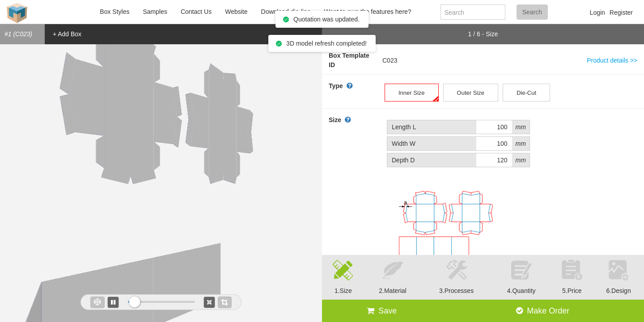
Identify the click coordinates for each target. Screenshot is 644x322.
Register (621, 13)
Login (597, 13)
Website (236, 12)
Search (532, 12)
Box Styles (114, 12)
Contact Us (196, 12)
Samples (155, 12)
